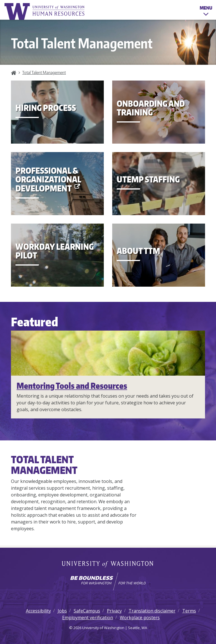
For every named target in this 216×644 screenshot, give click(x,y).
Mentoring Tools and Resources (72, 386)
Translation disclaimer (152, 611)
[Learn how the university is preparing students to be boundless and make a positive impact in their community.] (108, 581)
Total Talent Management (44, 72)
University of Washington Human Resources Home (45, 11)
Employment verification (88, 618)
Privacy (114, 611)
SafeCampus (87, 611)
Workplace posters (140, 618)
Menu (206, 12)
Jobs (62, 611)
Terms (189, 611)
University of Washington (108, 565)
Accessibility (38, 611)
